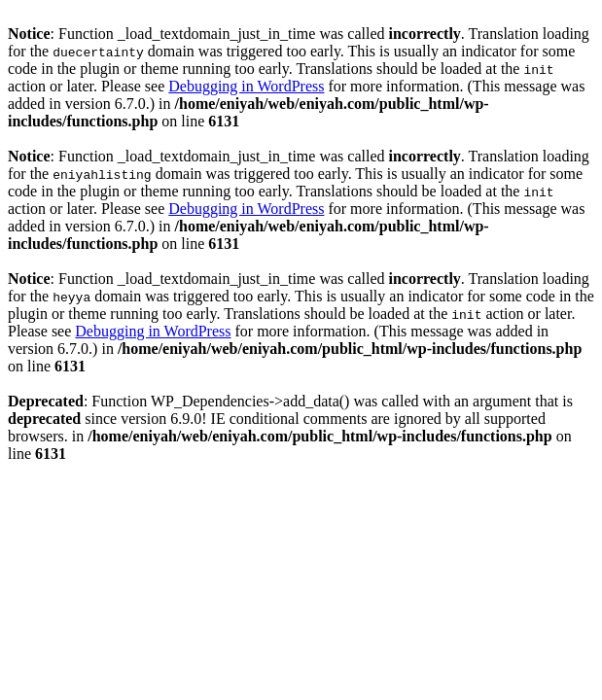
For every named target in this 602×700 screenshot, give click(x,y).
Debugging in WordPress (246, 86)
